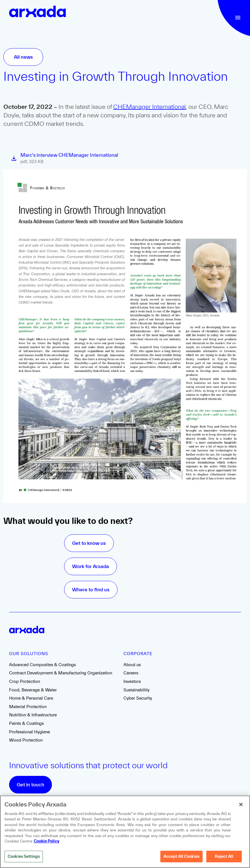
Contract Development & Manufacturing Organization (61, 673)
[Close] (241, 805)
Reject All (224, 857)
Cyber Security (138, 698)
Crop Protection (25, 681)
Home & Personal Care (31, 698)
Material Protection (28, 707)
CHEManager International (150, 107)
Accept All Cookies (181, 857)
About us (132, 665)
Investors (132, 681)
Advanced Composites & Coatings (42, 665)
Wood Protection (26, 740)
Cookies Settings (24, 857)
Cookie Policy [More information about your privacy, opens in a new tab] (47, 842)
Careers (131, 673)
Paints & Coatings (26, 723)
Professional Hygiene (30, 732)
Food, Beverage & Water (33, 690)
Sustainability (136, 690)
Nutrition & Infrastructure (33, 715)
